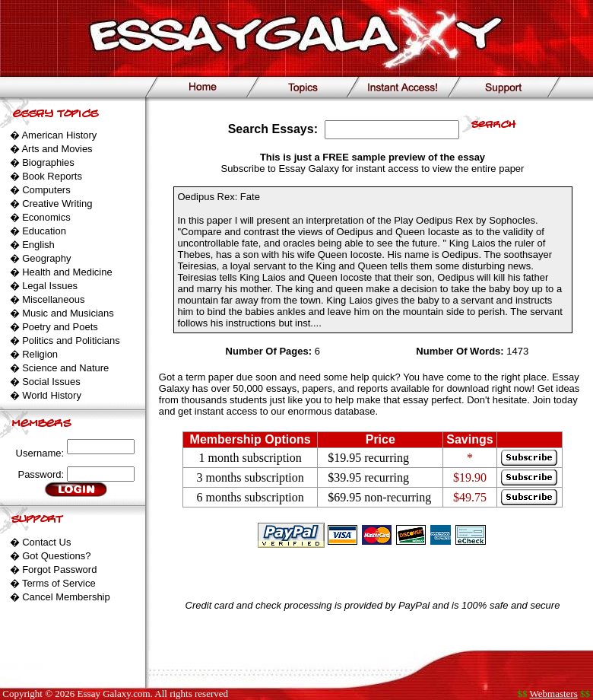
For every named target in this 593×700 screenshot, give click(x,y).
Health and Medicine (67, 272)
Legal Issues (50, 286)
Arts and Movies (57, 149)
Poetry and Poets (60, 327)
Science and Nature (65, 368)
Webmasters (554, 694)
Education (44, 231)
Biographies (48, 162)
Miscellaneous (53, 299)
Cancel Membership (66, 597)
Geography (46, 258)
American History (59, 135)
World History (52, 395)
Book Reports (52, 176)
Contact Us (46, 542)
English (38, 245)
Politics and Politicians (71, 340)
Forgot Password (59, 570)
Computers (46, 190)
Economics (46, 217)
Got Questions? (56, 556)
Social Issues (51, 382)
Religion (40, 354)
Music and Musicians (68, 313)
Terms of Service (59, 583)
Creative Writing (57, 204)
